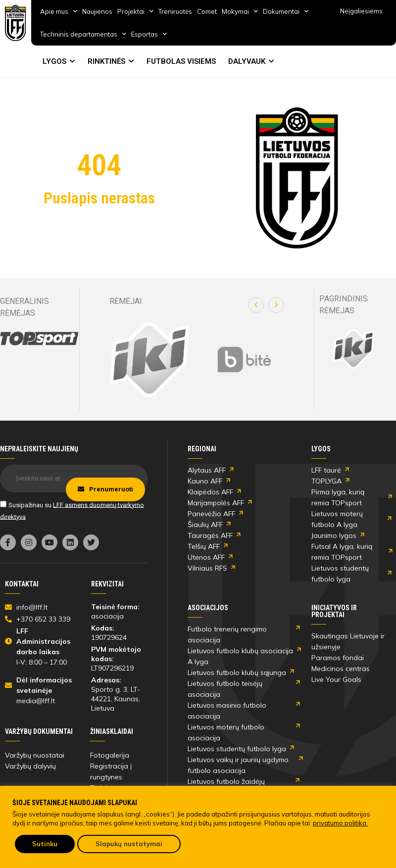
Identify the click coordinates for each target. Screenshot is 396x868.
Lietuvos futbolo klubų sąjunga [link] (237, 673)
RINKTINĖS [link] (106, 61)
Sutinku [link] (45, 844)
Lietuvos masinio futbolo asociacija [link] (227, 711)
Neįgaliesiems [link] (361, 11)
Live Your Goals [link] (336, 679)
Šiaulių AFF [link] (205, 525)
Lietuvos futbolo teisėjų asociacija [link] (225, 689)
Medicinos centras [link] (341, 669)
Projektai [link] (135, 11)
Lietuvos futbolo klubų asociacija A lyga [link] (240, 656)
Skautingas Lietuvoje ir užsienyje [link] (348, 641)
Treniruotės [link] (175, 11)
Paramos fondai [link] (338, 658)
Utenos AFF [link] (206, 557)
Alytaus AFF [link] (207, 470)
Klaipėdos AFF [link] (210, 492)
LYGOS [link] (54, 61)
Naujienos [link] (97, 11)
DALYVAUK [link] (247, 61)
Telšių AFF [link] (204, 546)
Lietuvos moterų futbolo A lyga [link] (337, 519)
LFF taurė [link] (326, 470)
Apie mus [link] (59, 11)
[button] (256, 305)
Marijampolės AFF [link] (216, 503)
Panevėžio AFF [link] (211, 514)
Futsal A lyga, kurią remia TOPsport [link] (342, 552)
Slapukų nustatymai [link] (129, 844)
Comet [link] (207, 11)
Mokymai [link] (240, 11)
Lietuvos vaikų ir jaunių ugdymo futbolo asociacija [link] (238, 765)
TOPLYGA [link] (326, 481)
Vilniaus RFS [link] (207, 568)
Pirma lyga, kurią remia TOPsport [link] (338, 497)
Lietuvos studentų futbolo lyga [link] (340, 574)
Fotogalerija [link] (110, 755)
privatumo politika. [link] (340, 823)
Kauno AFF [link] (205, 481)
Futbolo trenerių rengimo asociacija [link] (227, 634)
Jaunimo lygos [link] (334, 535)
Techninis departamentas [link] (83, 34)
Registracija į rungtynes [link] (111, 772)
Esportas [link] (149, 34)
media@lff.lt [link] (36, 701)
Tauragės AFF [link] (210, 535)
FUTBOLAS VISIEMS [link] (181, 61)
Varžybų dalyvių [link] (30, 766)
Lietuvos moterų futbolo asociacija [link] (226, 732)
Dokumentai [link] (286, 11)
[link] (16, 23)
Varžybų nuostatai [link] (35, 755)
